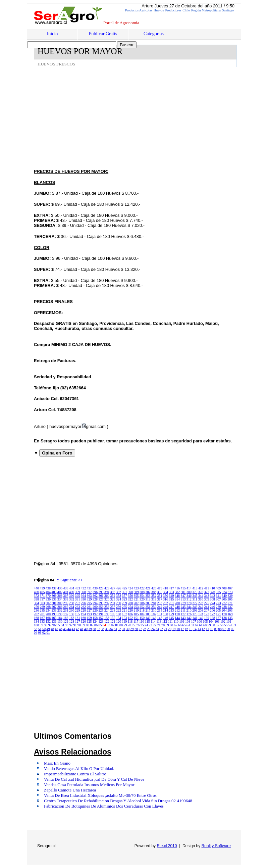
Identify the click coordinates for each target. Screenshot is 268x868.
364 (83, 596)
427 (113, 588)
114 (153, 621)
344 (201, 596)
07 (224, 629)
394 (107, 592)
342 (212, 596)
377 (207, 592)
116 (142, 621)
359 (113, 596)
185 (136, 614)
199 (54, 614)
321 (136, 599)
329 (89, 599)
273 (219, 603)
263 (78, 607)
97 (50, 625)
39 (90, 629)
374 (224, 592)
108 (188, 621)
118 (130, 621)
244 (189, 607)
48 (52, 629)
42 (77, 629)
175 (195, 614)
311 (195, 599)
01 (48, 633)
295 (89, 603)
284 (154, 603)
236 (36, 610)
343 (207, 596)
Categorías (154, 34)
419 (160, 588)
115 (147, 621)
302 (48, 603)
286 (142, 603)
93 (67, 625)
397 (89, 592)
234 (48, 610)
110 (176, 621)
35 (107, 629)
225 (101, 610)
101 (229, 621)
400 (72, 592)
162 (72, 618)
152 (130, 618)
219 (136, 610)
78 (129, 625)
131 (54, 621)
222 (119, 610)
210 (189, 610)
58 (213, 625)
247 (172, 607)
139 (207, 618)
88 (88, 625)
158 (95, 618)
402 (60, 592)
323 (125, 599)
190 (107, 614)
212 (177, 610)
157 (101, 618)
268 (48, 607)
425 (125, 588)
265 (66, 607)
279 (183, 603)
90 (79, 625)
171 (219, 614)
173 (207, 614)
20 (170, 629)
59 (209, 625)
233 (54, 610)
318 (154, 599)
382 (177, 592)
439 (42, 588)
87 (92, 625)
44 (69, 629)
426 (119, 588)
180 (166, 614)
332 (72, 599)
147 (160, 618)
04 (36, 633)
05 (232, 629)
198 (60, 614)
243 (195, 607)
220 (130, 610)
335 (54, 599)
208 (201, 610)
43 (73, 629)
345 (195, 596)
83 (109, 625)
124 (95, 621)
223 (113, 610)
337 (42, 599)
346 (189, 596)
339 (230, 596)
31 (124, 629)
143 (183, 618)
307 (218, 599)
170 (224, 614)
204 (224, 610)
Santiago (228, 10)
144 (177, 618)
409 (218, 588)
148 (154, 618)
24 (153, 629)
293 (101, 603)
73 (151, 625)
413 (195, 588)
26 (145, 629)
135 (230, 618)
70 (163, 625)
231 (66, 610)
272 (224, 603)
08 (220, 629)
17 (182, 629)
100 (36, 625)
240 (212, 607)
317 (160, 599)
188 (119, 614)
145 (172, 618)
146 (166, 618)
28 (136, 629)
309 (206, 599)
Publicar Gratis (103, 34)
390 (130, 592)
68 (171, 625)
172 (212, 614)
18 (178, 629)
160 (83, 618)
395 (101, 592)
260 (95, 607)
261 (89, 607)
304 (36, 603)
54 (230, 625)
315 (172, 599)
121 (113, 621)
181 (160, 614)
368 (60, 596)
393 (113, 592)
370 (48, 596)
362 (95, 596)
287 (136, 603)
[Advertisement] (151, 117)
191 (101, 614)
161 (78, 618)
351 (160, 596)
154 (119, 618)
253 (136, 607)
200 (48, 614)
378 (201, 592)
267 (54, 607)
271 (230, 603)
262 (83, 607)
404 (48, 592)
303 (42, 603)
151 (136, 618)
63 (193, 625)
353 (148, 596)
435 (66, 588)
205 (218, 610)
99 (42, 625)
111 (170, 621)
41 (82, 629)
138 (212, 618)
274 (212, 603)
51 (40, 629)
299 (66, 603)
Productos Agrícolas (139, 10)
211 (183, 610)
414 (189, 588)
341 (219, 596)
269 (42, 607)
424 (130, 588)
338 (36, 599)
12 (203, 629)
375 (219, 592)
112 (165, 621)
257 (113, 607)
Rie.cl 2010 (167, 846)
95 (58, 625)
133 (42, 621)
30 (128, 629)
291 (113, 603)
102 (223, 621)
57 (218, 625)
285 (148, 603)
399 (78, 592)
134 (36, 621)
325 (113, 599)
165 (54, 618)
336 (48, 599)
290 (119, 603)
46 (61, 629)
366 (72, 596)
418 (166, 588)
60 (205, 625)
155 (113, 618)
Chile (186, 10)
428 (107, 588)
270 (36, 607)
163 (66, 618)
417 (172, 588)
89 (84, 625)
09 (216, 629)
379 (195, 592)
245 (183, 607)
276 (201, 603)
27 (141, 629)
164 (60, 618)
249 (160, 607)
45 (65, 629)
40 (86, 629)
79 (125, 625)
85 (100, 625)
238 (224, 607)
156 (107, 618)
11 (208, 629)
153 (125, 618)
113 (159, 621)
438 (48, 588)
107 (194, 621)
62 (197, 625)
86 (96, 625)
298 (72, 603)
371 (42, 596)
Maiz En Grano (57, 763)
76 (138, 625)
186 (130, 614)
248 (166, 607)
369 (54, 596)
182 (154, 614)
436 (60, 588)
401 (66, 592)
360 (107, 596)
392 (119, 592)
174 (201, 614)
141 (195, 618)
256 (119, 607)
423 (136, 588)
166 (48, 618)
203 (230, 610)
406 (36, 592)
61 (201, 625)
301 (54, 603)
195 (78, 614)
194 (83, 614)
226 (95, 610)
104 (211, 621)
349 (172, 596)
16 (186, 629)
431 (89, 588)
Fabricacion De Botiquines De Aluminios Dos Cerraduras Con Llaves (104, 806)
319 (148, 599)
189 (113, 614)
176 (189, 614)
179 (172, 614)
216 (154, 610)
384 (166, 592)
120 (119, 621)
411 (207, 588)
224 (107, 610)
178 (177, 614)
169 (230, 614)
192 (95, 614)
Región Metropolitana (206, 10)
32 (119, 629)
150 (142, 618)
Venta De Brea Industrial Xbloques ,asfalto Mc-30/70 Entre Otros (100, 795)
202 (36, 614)
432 (83, 588)
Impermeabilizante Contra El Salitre (75, 774)
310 (201, 599)
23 (157, 629)
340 (224, 596)
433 (78, 588)
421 (148, 588)
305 (230, 599)
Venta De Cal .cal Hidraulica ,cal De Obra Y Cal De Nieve (94, 779)
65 (184, 625)
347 (183, 596)
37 (99, 629)
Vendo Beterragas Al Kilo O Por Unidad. (79, 769)
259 (101, 607)
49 (48, 629)
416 (177, 588)
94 (62, 625)
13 (199, 629)
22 (161, 629)
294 (95, 603)
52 (36, 629)
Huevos (159, 10)
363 (89, 596)
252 (142, 607)
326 (107, 599)
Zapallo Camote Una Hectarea (70, 790)
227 (89, 610)
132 (48, 621)
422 (142, 588)
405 (42, 592)
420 (154, 588)
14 (195, 629)
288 (130, 603)
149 (148, 618)
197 (66, 614)
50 (44, 629)
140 (201, 618)
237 (230, 607)
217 (148, 610)
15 (191, 629)
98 (46, 625)
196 (72, 614)
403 (54, 592)
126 (83, 621)
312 (189, 599)
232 (60, 610)
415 (183, 588)
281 (172, 603)
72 (155, 625)
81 (117, 625)
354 (142, 596)
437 (54, 588)
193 (89, 614)
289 (125, 603)
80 (121, 625)
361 (101, 596)
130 (60, 621)
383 (172, 592)
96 (54, 625)
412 (201, 588)
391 (125, 592)
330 (83, 599)
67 (176, 625)
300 (60, 603)
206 (212, 610)
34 (111, 629)
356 (130, 596)
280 (177, 603)
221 (125, 610)
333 (66, 599)
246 (177, 607)
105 (205, 621)
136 (224, 618)
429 (101, 588)
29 (132, 629)
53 (234, 625)
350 (166, 596)
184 (142, 614)
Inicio (52, 34)
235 (42, 610)
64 (188, 625)
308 (212, 599)
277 (195, 603)
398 (83, 592)
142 (189, 618)
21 (166, 629)
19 (174, 629)
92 (71, 625)
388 (142, 592)
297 (78, 603)
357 (125, 596)
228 (83, 610)
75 (142, 625)
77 (134, 625)
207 (206, 610)
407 (230, 588)
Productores (173, 10)
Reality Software (216, 846)
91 (75, 625)
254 (130, 607)
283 (160, 603)
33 (115, 629)
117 (136, 621)
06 (228, 629)
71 (159, 625)
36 (103, 629)
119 (125, 621)
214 (166, 610)
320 (142, 599)
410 (212, 588)
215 (160, 610)
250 (154, 607)
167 (42, 618)
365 (78, 596)
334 (60, 599)
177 (183, 614)
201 (42, 614)
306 (224, 599)
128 (72, 621)
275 (207, 603)
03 (40, 633)
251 (148, 607)
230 (72, 610)
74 (146, 625)
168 (36, 618)
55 (226, 625)
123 (101, 621)
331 (78, 599)
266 (60, 607)
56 (222, 625)
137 (219, 618)
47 (57, 629)
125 (89, 621)
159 (89, 618)
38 (94, 629)
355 (136, 596)
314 (177, 599)
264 (72, 607)
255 (125, 607)
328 (95, 599)
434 (72, 588)
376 (212, 592)
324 (119, 599)
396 (95, 592)
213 (172, 610)
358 (119, 596)
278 (189, 603)
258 (107, 607)
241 (207, 607)
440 (36, 588)
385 (160, 592)
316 (166, 599)
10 (212, 629)
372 (36, 596)
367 (66, 596)
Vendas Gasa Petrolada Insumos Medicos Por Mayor (89, 785)
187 (125, 614)
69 (167, 625)
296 (83, 603)
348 (177, 596)
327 (101, 599)
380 (189, 592)
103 (217, 621)
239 (219, 607)
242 (201, 607)
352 (154, 596)
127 (78, 621)
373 (230, 592)
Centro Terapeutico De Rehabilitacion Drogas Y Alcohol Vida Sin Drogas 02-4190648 (118, 801)
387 (148, 592)
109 (182, 621)
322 (130, 599)
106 (199, 621)
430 (95, 588)
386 (154, 592)
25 (149, 629)
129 (66, 621)
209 (195, 610)
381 (183, 592)
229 (78, 610)
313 (183, 599)
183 (148, 614)
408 (224, 588)
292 (107, 603)
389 (136, 592)
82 (113, 625)
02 (44, 633)
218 (142, 610)
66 (180, 625)
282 (166, 603)
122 (107, 621)
